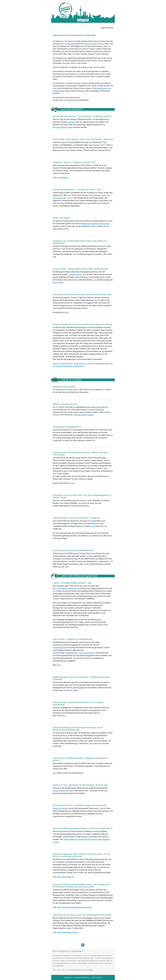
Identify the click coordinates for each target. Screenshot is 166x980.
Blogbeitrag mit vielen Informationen (95, 224)
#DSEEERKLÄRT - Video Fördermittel (80, 653)
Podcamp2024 (96, 407)
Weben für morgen (60, 808)
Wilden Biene (58, 282)
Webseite (90, 970)
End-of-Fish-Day (90, 44)
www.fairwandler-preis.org (68, 932)
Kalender (77, 83)
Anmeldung (64, 177)
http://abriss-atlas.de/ (66, 877)
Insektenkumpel (75, 274)
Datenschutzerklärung (82, 977)
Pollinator (71, 122)
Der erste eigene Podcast (84, 415)
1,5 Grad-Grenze (70, 44)
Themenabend (94, 145)
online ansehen (97, 977)
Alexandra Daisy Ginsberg (63, 127)
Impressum (68, 977)
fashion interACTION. (61, 791)
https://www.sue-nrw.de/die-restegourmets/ (74, 907)
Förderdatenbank (60, 647)
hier (68, 390)
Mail (67, 312)
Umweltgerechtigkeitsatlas (67, 588)
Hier (80, 503)
